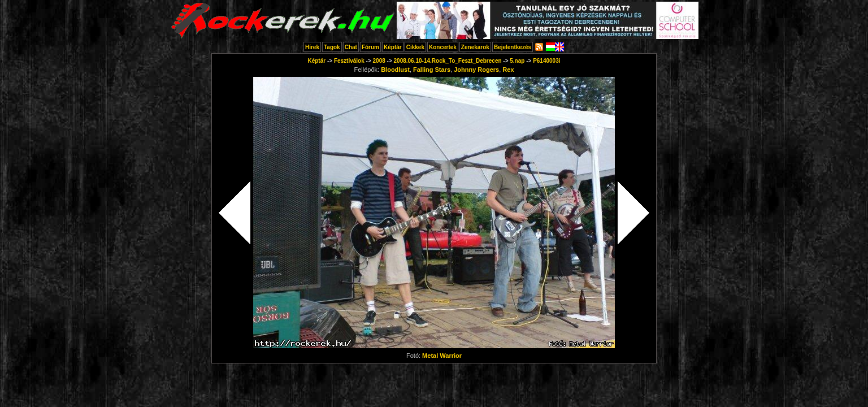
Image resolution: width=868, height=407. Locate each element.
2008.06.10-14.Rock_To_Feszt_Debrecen (448, 61)
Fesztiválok (349, 61)
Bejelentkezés (513, 47)
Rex (508, 70)
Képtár (393, 47)
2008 (379, 61)
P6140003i (546, 61)
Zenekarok (475, 47)
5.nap (517, 61)
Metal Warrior (442, 356)
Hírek (312, 47)
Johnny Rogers (476, 70)
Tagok (332, 47)
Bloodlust (395, 70)
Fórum (370, 47)
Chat (351, 47)
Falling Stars (432, 70)
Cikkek (415, 47)
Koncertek (443, 47)
